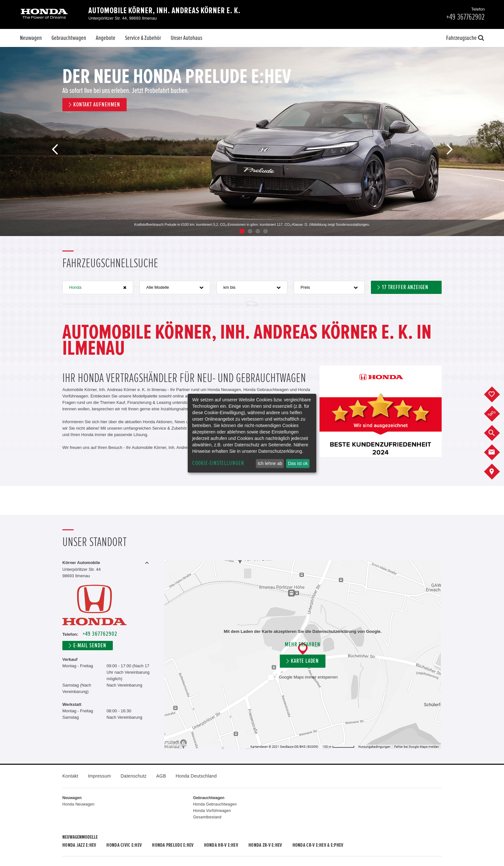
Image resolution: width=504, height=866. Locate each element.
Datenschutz (134, 776)
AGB (161, 776)
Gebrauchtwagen (69, 38)
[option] (252, 141)
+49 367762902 (100, 634)
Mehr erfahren (303, 645)
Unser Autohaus (186, 38)
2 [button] (250, 231)
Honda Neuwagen (78, 804)
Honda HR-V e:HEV (221, 845)
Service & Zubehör (143, 38)
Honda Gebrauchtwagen (215, 804)
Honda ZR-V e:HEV (265, 845)
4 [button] (265, 231)
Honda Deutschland (196, 776)
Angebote (106, 38)
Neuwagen (31, 38)
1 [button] (242, 231)
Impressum (99, 776)
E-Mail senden (90, 646)
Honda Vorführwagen (212, 811)
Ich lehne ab (270, 463)
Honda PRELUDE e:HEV (173, 845)
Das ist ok (298, 463)
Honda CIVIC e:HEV (124, 845)
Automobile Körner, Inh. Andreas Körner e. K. (164, 11)
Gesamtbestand (207, 817)
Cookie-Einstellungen (218, 463)
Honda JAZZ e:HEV (79, 845)
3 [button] (258, 231)
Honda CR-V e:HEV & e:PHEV (318, 845)
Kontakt (70, 776)
